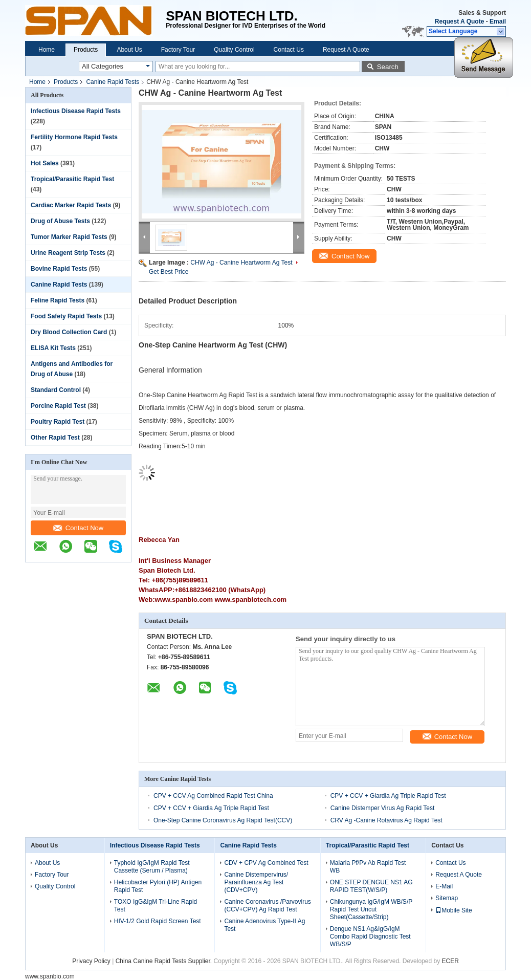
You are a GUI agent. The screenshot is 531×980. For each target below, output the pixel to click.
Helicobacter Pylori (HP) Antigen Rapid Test (158, 886)
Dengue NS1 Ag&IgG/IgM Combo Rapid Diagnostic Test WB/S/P (370, 937)
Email (498, 21)
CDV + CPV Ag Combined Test (266, 863)
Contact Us (289, 50)
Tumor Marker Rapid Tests (69, 237)
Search (388, 67)
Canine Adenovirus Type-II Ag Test (264, 925)
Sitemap (447, 898)
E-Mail (444, 886)
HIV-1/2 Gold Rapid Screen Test (158, 921)
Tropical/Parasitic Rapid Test (72, 179)
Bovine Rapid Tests (59, 269)
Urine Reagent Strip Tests (68, 253)
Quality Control (234, 50)
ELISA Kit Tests (53, 348)
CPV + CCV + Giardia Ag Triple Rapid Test (388, 796)
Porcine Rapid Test (58, 406)
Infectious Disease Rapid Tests (76, 111)
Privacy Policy (91, 961)
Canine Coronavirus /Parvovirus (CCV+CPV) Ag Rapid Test (267, 906)
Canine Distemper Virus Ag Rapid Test (383, 808)
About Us (129, 50)
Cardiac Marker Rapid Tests (71, 205)
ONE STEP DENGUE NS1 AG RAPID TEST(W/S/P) (371, 886)
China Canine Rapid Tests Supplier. (165, 961)
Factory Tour (178, 50)
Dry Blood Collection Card (69, 332)
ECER (450, 961)
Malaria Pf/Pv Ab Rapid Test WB (368, 867)
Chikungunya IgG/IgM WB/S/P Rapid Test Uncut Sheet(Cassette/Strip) (371, 909)
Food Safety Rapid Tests (66, 316)
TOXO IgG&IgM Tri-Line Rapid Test (156, 906)
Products (86, 50)
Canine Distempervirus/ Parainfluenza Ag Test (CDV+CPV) (256, 882)
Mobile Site (453, 910)
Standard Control (56, 390)
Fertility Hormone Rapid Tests (74, 137)
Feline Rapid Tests (58, 300)
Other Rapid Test (55, 438)
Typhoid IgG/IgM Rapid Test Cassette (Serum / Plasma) (152, 867)
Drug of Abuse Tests (60, 221)
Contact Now (78, 528)
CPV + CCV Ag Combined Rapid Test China (213, 796)
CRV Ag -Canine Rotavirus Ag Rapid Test (386, 820)
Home (47, 50)
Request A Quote (459, 21)
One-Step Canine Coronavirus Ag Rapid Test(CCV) (223, 820)
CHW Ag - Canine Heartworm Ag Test (241, 263)
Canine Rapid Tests (113, 82)
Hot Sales (45, 163)
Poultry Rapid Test (58, 422)
